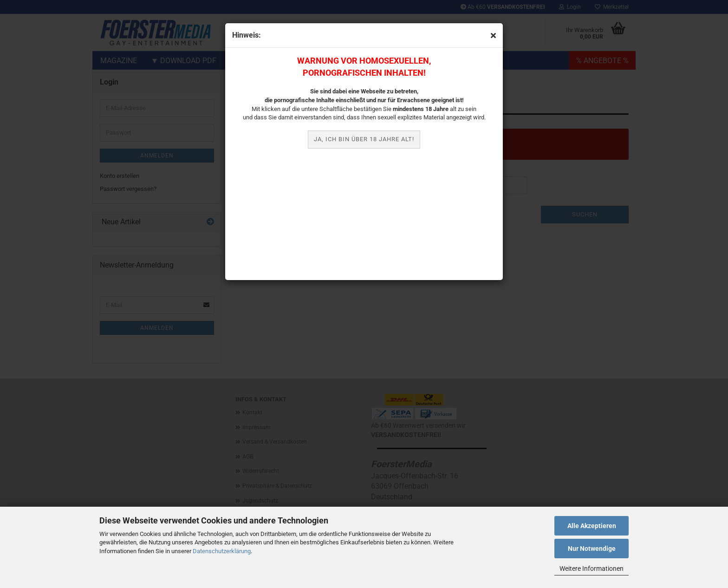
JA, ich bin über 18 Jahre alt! (364, 139)
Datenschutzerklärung (222, 551)
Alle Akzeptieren (592, 526)
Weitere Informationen (591, 568)
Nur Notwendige (592, 549)
